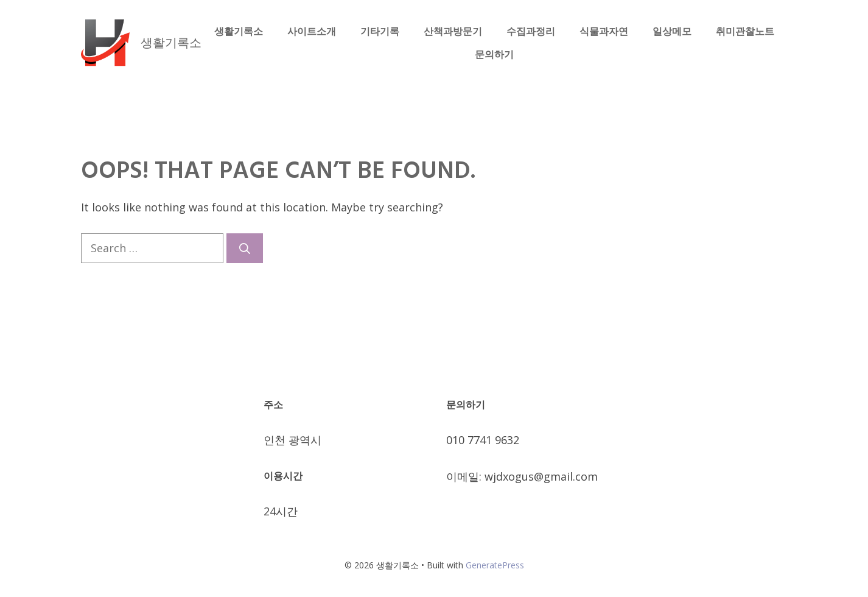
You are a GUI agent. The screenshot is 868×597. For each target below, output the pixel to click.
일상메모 (672, 31)
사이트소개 (312, 31)
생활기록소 (171, 42)
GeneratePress (495, 565)
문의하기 (494, 54)
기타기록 (380, 31)
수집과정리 (531, 31)
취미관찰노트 (745, 31)
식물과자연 (604, 31)
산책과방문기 (453, 31)
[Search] (245, 248)
